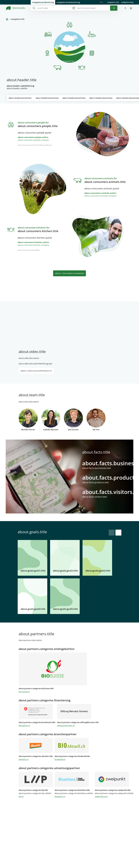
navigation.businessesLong (68, 2)
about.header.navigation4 (101, 98)
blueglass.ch (60, 796)
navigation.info (113, 2)
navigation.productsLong (43, 2)
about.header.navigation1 (20, 98)
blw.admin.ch (24, 726)
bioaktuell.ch (60, 759)
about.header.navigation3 (74, 98)
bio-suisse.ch (24, 692)
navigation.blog (127, 2)
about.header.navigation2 (47, 98)
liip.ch (21, 796)
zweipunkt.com (101, 796)
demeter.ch (24, 759)
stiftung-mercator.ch (66, 726)
